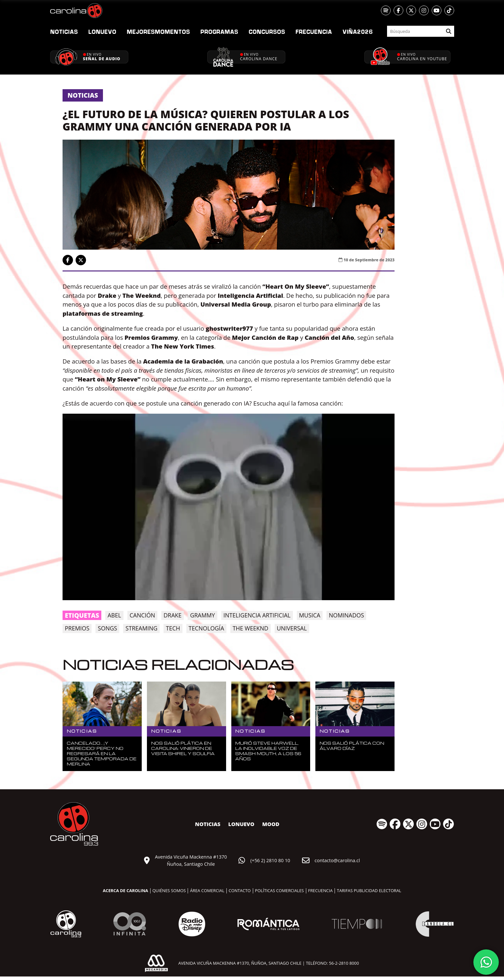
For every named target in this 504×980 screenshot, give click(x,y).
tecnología (206, 628)
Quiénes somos (169, 890)
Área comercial (207, 890)
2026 (358, 32)
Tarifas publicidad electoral (369, 890)
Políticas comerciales (280, 890)
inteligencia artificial (257, 615)
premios (77, 628)
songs (107, 628)
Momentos (158, 32)
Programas (219, 32)
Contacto (240, 890)
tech (173, 628)
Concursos (267, 32)
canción (142, 615)
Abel (114, 615)
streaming (141, 628)
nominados (346, 615)
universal (292, 628)
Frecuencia (314, 32)
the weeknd (251, 628)
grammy (202, 615)
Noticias (64, 32)
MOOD (271, 824)
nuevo (102, 32)
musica (310, 615)
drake (173, 615)
